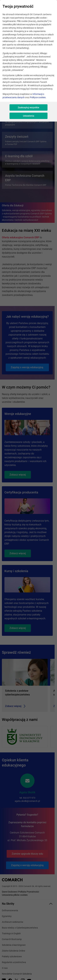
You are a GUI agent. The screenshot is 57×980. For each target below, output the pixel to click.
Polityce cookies (38, 97)
